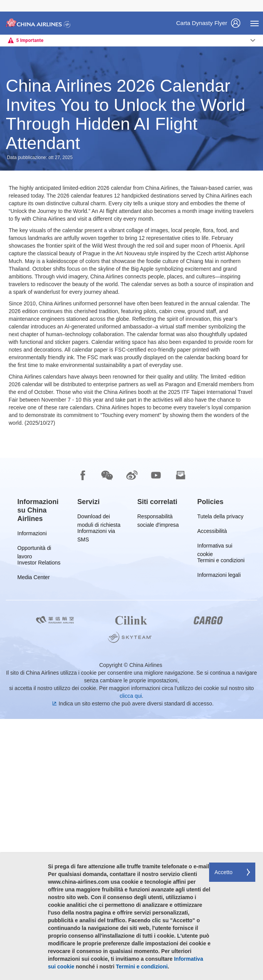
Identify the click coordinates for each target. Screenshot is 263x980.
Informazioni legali (219, 837)
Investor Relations (39, 825)
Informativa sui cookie (215, 808)
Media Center (34, 840)
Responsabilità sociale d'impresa (158, 779)
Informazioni (32, 796)
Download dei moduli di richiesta (99, 779)
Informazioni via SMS (96, 793)
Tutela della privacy (220, 779)
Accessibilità (212, 793)
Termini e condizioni (221, 823)
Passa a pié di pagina (6, 0)
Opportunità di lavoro (34, 810)
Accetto (224, 872)
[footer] (131, 849)
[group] (42, 771)
